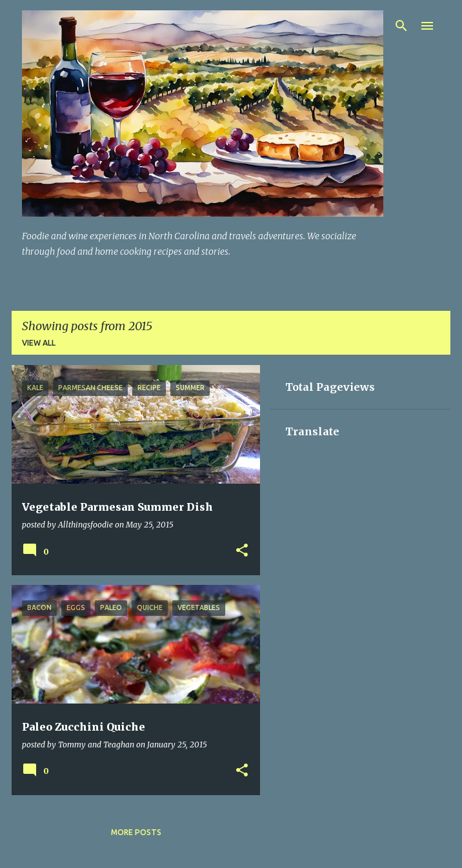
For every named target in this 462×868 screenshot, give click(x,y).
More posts (136, 832)
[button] (242, 551)
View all (39, 343)
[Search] (401, 26)
